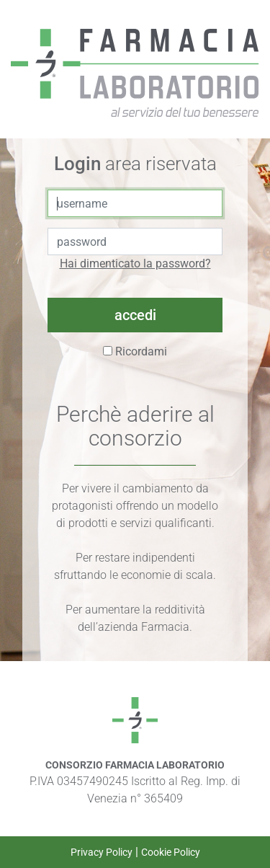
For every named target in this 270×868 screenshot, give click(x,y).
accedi (135, 315)
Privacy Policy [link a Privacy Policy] (102, 852)
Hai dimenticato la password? (135, 263)
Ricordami (135, 351)
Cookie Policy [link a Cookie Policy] (171, 852)
